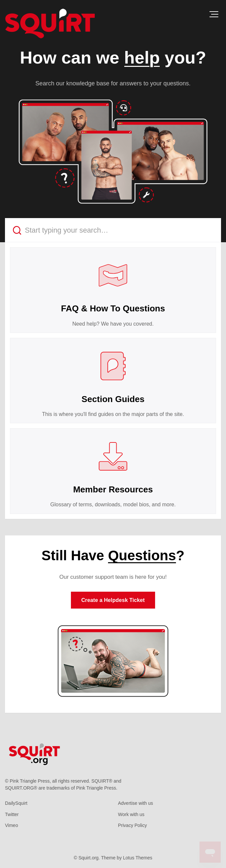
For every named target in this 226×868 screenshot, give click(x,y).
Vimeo (11, 825)
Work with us (131, 814)
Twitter (12, 814)
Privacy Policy (132, 825)
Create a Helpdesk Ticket (113, 600)
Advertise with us (136, 803)
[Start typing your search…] (113, 230)
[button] (214, 14)
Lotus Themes (138, 858)
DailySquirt (16, 803)
